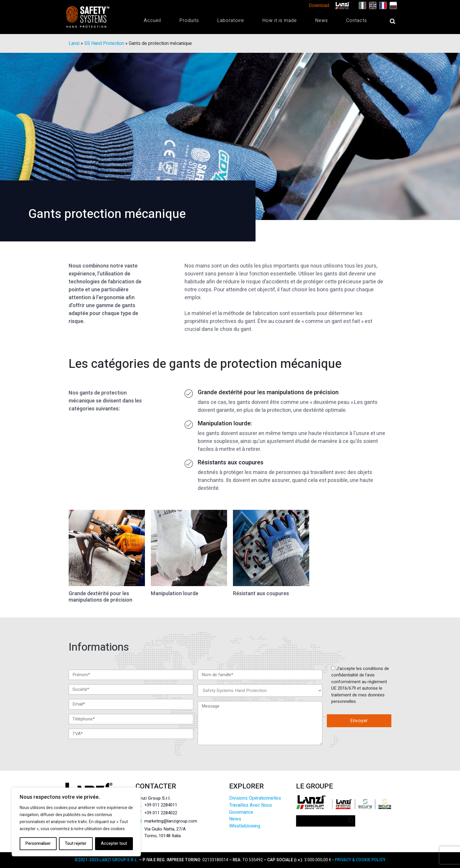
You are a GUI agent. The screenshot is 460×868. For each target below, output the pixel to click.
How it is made (280, 21)
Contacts (357, 21)
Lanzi (74, 43)
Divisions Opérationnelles (255, 798)
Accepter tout (114, 844)
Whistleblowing (245, 826)
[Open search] (387, 21)
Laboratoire (231, 21)
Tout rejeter (76, 844)
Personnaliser (38, 844)
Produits (189, 21)
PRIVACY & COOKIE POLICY (360, 860)
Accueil (152, 21)
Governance (241, 812)
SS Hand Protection (104, 43)
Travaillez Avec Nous (251, 805)
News (322, 21)
